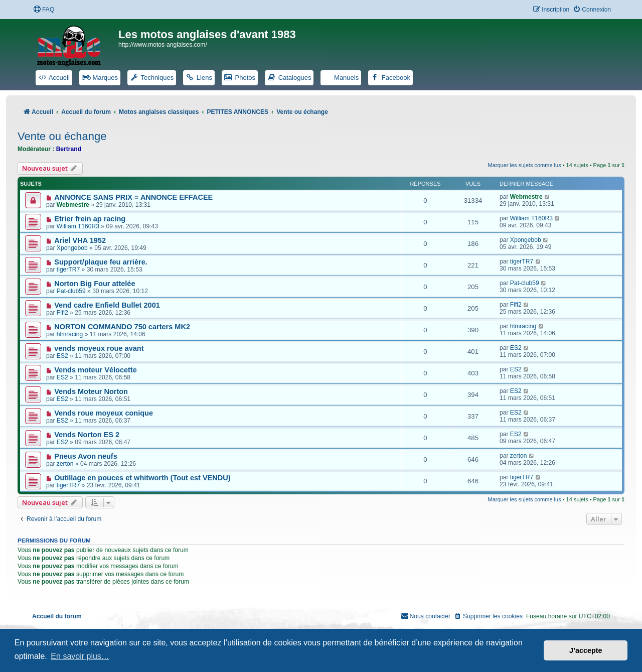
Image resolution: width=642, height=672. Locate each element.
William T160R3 (78, 226)
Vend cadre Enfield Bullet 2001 (107, 305)
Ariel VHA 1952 (80, 240)
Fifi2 (62, 313)
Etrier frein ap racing (90, 219)
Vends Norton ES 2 (87, 435)
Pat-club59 (71, 291)
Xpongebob (72, 248)
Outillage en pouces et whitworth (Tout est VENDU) (142, 478)
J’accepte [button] (586, 650)
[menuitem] (44, 10)
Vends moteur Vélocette (96, 370)
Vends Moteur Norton (91, 391)
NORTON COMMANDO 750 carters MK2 (122, 327)
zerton (65, 464)
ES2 (62, 356)
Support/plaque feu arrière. (101, 262)
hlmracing (70, 334)
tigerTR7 (68, 270)
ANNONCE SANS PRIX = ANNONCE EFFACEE (133, 197)
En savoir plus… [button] (80, 656)
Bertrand (69, 149)
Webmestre (73, 205)
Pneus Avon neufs (86, 456)
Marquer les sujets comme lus (525, 165)
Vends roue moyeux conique (104, 413)
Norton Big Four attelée (95, 284)
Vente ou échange (62, 136)
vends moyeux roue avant (99, 348)
